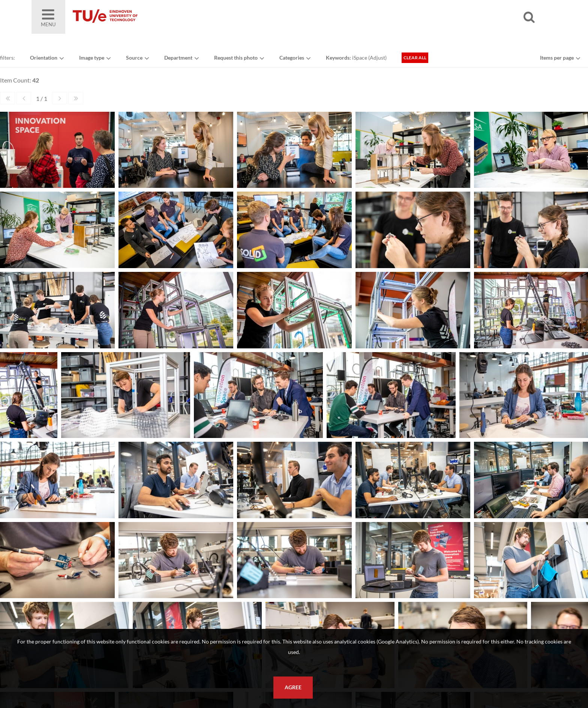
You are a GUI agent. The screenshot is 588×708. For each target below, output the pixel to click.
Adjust (377, 58)
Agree (293, 687)
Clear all (415, 58)
